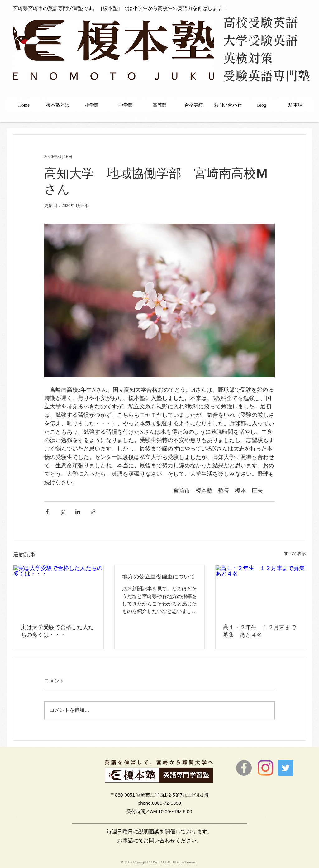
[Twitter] (286, 768)
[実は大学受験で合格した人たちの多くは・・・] (58, 591)
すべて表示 (295, 554)
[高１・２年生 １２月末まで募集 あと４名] (261, 591)
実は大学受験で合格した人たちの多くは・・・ (57, 631)
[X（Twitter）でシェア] (62, 512)
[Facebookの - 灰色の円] (244, 768)
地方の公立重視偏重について (159, 576)
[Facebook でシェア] (47, 512)
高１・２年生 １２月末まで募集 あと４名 (259, 631)
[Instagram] (265, 768)
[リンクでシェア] (93, 512)
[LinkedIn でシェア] (78, 512)
